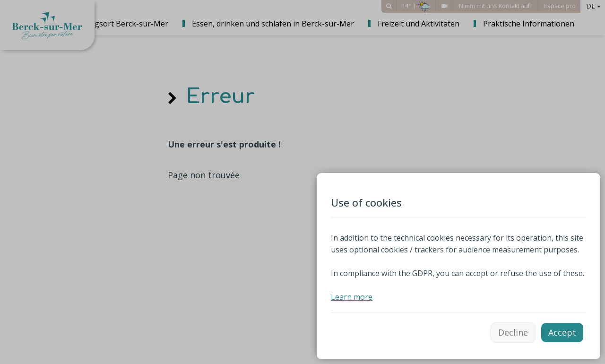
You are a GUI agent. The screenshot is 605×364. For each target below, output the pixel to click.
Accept (562, 332)
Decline (513, 332)
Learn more (352, 297)
